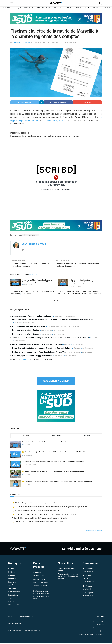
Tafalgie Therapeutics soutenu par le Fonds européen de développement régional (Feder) (44, 516)
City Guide (12, 603)
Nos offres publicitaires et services (91, 635)
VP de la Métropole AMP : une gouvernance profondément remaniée (37, 504)
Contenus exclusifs (41, 592)
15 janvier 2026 (26, 295)
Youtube (87, 587)
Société (107, 8)
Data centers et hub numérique (15, 455)
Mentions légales (14, 624)
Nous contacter (98, 629)
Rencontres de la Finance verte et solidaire (16, 465)
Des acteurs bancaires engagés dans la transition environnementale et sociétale (53, 463)
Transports (58, 8)
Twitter (87, 577)
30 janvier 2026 (75, 288)
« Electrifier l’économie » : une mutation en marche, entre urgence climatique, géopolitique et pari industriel (50, 508)
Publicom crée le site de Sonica (26, 331)
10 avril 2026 (27, 286)
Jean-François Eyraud (22, 42)
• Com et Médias (88, 573)
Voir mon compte (40, 580)
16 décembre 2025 (94, 295)
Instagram (88, 594)
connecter (26, 361)
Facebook (88, 570)
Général (63, 285)
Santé (69, 8)
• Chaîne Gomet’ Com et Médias (41, 599)
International (95, 8)
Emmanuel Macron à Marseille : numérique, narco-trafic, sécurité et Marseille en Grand (78, 294)
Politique (17, 8)
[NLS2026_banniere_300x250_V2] (56, 407)
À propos (100, 626)
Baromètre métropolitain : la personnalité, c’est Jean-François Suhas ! (42, 349)
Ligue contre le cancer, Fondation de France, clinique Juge (37, 346)
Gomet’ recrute (98, 623)
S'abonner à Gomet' (56, 382)
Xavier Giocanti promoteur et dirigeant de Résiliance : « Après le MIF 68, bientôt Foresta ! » (51, 339)
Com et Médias (13, 606)
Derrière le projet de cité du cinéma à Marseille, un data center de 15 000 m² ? (54, 453)
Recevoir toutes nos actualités (66, 571)
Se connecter (38, 577)
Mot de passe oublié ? (42, 584)
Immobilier (12, 580)
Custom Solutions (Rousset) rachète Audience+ (32, 317)
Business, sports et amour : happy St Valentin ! (32, 357)
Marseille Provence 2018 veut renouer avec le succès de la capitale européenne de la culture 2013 (53, 321)
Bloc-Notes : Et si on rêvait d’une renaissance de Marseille (45, 443)
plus (56, 302)
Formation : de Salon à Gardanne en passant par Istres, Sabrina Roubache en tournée (57, 482)
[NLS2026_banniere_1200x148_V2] (56, 19)
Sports (11, 600)
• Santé (85, 580)
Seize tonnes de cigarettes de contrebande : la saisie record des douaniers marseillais (83, 283)
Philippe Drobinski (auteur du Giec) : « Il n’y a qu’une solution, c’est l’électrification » (40, 519)
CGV (102, 632)
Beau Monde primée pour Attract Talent (29, 328)
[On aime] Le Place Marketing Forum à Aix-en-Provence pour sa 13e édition (37, 282)
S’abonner (37, 574)
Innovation (29, 8)
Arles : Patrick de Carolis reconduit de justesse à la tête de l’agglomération (53, 473)
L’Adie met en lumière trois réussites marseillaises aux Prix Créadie (36, 512)
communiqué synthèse (54, 120)
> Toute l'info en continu (94, 532)
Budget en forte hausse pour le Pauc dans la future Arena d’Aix (39, 353)
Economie (6, 8)
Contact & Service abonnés (40, 588)
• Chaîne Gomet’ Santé (41, 595)
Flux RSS (88, 597)
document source (31, 235)
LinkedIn (87, 591)
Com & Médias (80, 8)
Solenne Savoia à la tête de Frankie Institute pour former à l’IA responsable (39, 523)
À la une (15, 447)
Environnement (43, 8)
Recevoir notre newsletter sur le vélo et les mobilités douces (68, 577)
